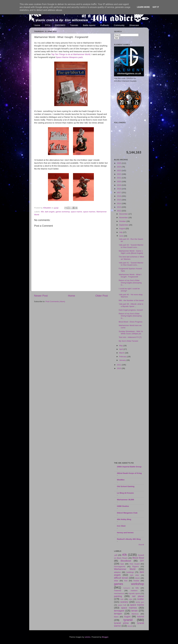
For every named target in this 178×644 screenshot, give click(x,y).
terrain (134, 611)
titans (116, 617)
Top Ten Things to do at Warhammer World (71, 54)
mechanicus (119, 593)
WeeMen (121, 480)
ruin (122, 599)
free (126, 581)
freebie (136, 581)
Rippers (136, 566)
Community (119, 25)
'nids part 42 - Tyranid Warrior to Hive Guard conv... (131, 246)
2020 (119, 182)
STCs (48, 25)
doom (138, 578)
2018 (119, 189)
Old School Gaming (126, 486)
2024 (119, 167)
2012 (119, 211)
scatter (141, 599)
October (123, 221)
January (123, 360)
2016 (119, 196)
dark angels (50, 212)
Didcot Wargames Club (127, 513)
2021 (119, 178)
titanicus (135, 614)
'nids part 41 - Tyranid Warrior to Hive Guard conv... (131, 264)
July (121, 232)
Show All (141, 545)
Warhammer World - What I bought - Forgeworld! (130, 276)
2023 (119, 171)
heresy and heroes (125, 533)
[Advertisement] (129, 416)
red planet (138, 596)
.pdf (116, 555)
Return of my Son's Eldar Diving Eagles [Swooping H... (130, 283)
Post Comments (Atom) (55, 301)
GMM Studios (123, 506)
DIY (142, 561)
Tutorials (74, 25)
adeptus (117, 572)
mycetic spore (134, 593)
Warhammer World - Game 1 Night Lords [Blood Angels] (131, 252)
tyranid (128, 620)
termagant (119, 611)
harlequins (127, 588)
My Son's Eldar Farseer (129, 341)
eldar (116, 581)
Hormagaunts (120, 566)
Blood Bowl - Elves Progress (131, 322)
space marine (76, 212)
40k (42, 212)
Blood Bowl (138, 558)
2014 (119, 203)
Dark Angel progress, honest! (131, 310)
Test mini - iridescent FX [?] (130, 337)
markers (134, 591)
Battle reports (89, 25)
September (124, 225)
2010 (119, 368)
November (124, 218)
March (122, 353)
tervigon (118, 614)
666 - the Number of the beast (131, 300)
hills (137, 588)
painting (118, 596)
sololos (87, 637)
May (121, 346)
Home (37, 25)
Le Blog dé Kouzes (125, 493)
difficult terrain (121, 578)
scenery (124, 602)
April (121, 349)
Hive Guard (134, 564)
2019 (119, 185)
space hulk (122, 605)
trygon (127, 616)
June (121, 236)
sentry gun (140, 602)
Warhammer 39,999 (126, 500)
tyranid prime (121, 623)
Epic (122, 564)
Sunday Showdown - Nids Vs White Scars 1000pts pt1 (131, 332)
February (123, 357)
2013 (119, 207)
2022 (119, 174)
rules (131, 599)
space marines (89, 212)
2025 (119, 163)
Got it (156, 7)
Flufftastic (105, 25)
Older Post (102, 296)
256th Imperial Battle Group (129, 467)
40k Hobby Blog (124, 519)
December (124, 214)
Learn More (143, 7)
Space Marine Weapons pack (69, 57)
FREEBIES (60, 25)
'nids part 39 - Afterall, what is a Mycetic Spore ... (131, 305)
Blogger (105, 637)
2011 (119, 365)
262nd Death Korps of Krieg (129, 473)
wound (130, 626)
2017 (119, 192)
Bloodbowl (126, 561)
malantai (118, 591)
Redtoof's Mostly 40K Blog (129, 539)
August (122, 229)
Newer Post (41, 296)
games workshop (63, 212)
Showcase (134, 25)
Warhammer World (125, 569)
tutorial (141, 616)
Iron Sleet (121, 526)
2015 (119, 200)
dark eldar (134, 575)
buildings (130, 572)
